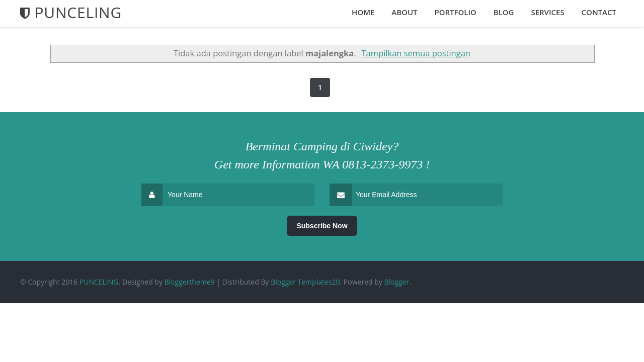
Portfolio (455, 12)
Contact (599, 12)
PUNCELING (99, 282)
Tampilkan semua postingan (416, 53)
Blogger (396, 282)
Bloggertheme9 (190, 282)
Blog (504, 12)
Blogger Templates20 (305, 282)
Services (547, 12)
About (404, 12)
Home (363, 12)
